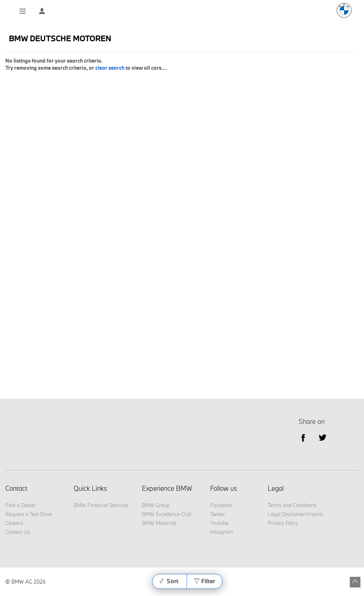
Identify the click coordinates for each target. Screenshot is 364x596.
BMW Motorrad (159, 523)
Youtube (219, 523)
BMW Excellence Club (167, 514)
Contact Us (18, 532)
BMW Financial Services (101, 505)
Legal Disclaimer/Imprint (295, 514)
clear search (110, 68)
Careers (14, 523)
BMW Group (156, 505)
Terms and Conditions (292, 505)
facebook (303, 437)
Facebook (221, 505)
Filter (208, 581)
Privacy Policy (283, 523)
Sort (173, 581)
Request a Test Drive (29, 514)
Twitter (323, 437)
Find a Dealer (21, 505)
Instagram (221, 532)
